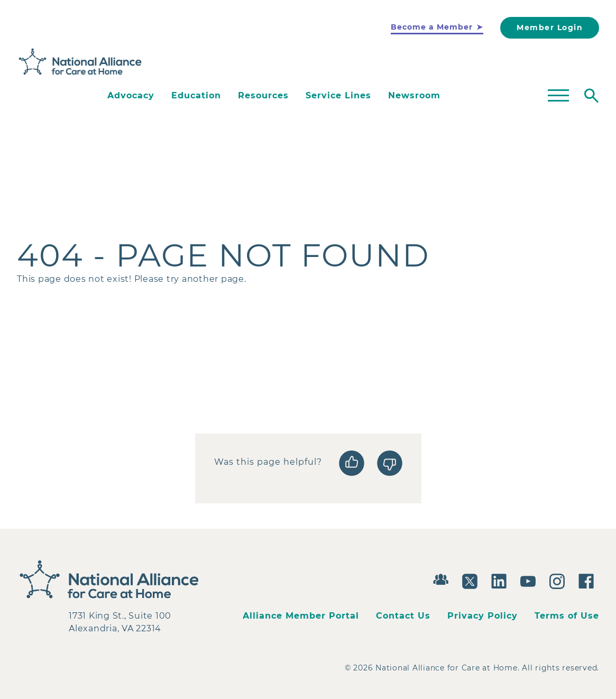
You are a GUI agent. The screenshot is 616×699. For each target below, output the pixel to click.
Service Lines (338, 95)
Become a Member (432, 27)
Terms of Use (567, 616)
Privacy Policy (482, 616)
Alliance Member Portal (301, 616)
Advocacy (131, 95)
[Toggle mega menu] (558, 96)
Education (196, 95)
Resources (263, 95)
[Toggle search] (591, 96)
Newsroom (414, 95)
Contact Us (403, 616)
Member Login (550, 27)
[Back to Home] (80, 62)
